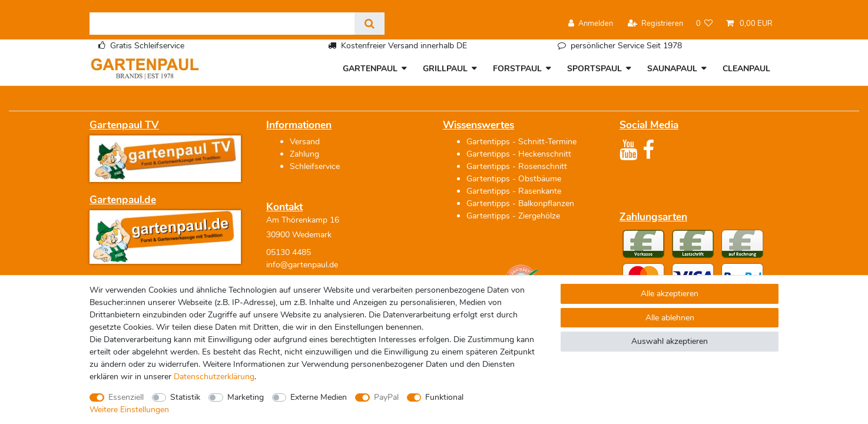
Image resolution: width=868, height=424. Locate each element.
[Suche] (370, 24)
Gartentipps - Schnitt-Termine (521, 142)
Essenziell (126, 397)
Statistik (185, 397)
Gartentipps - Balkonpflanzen (520, 203)
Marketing (246, 397)
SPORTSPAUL (594, 69)
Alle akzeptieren (670, 294)
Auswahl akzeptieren (670, 341)
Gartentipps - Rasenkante (514, 191)
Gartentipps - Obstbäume (514, 179)
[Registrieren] (655, 24)
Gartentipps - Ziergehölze (513, 216)
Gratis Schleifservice (147, 46)
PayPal (386, 397)
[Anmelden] (591, 24)
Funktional (444, 397)
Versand (305, 142)
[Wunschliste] (705, 24)
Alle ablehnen (670, 318)
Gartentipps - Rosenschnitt (517, 166)
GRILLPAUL (445, 69)
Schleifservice (315, 166)
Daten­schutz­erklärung (214, 377)
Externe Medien (319, 397)
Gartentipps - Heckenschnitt (519, 154)
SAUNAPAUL (672, 69)
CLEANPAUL (746, 69)
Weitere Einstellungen (129, 410)
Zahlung (304, 154)
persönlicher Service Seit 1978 (626, 46)
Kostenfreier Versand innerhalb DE (404, 46)
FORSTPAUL (517, 69)
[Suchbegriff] (222, 24)
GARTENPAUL (370, 69)
